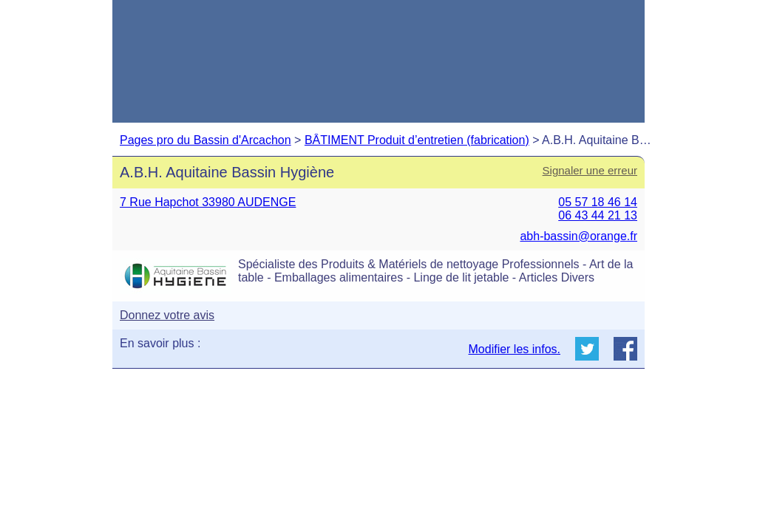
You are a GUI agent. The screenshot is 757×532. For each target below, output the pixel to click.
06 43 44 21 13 (598, 215)
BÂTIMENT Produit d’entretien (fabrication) (417, 140)
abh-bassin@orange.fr (578, 236)
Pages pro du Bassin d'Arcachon (206, 140)
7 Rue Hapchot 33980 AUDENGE (208, 202)
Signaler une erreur (590, 170)
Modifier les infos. (515, 349)
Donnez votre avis (167, 315)
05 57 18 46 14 (598, 202)
